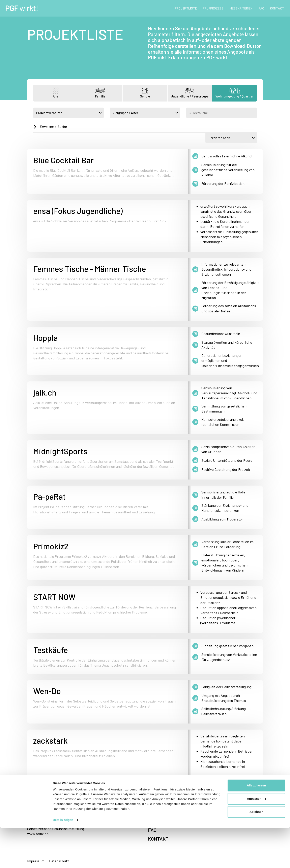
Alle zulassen (256, 826)
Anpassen (257, 839)
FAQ (261, 8)
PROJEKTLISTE (186, 8)
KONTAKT (277, 8)
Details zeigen (63, 860)
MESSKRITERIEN (241, 8)
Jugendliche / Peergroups (190, 93)
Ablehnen (256, 852)
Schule (145, 93)
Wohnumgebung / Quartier (235, 93)
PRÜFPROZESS (213, 8)
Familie (100, 93)
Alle (56, 93)
